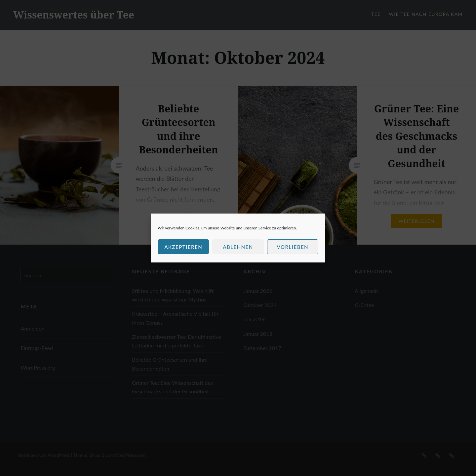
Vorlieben (293, 247)
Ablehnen (238, 247)
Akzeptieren (183, 247)
